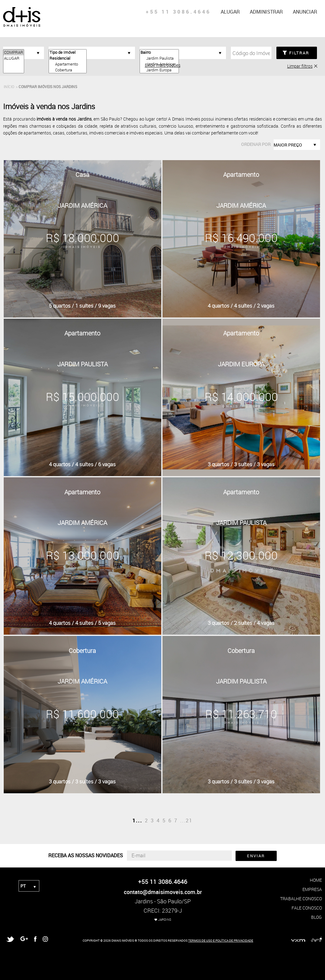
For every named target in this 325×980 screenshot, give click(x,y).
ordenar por (256, 144)
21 (189, 820)
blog (316, 917)
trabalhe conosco (301, 899)
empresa (312, 889)
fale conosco (307, 908)
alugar (230, 12)
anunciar (305, 12)
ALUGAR (14, 58)
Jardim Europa (159, 70)
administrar (266, 12)
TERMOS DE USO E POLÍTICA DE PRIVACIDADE (221, 940)
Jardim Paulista (159, 58)
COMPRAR (14, 52)
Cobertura (68, 70)
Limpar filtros (300, 66)
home (316, 880)
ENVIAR (256, 856)
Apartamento (68, 64)
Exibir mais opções (163, 65)
